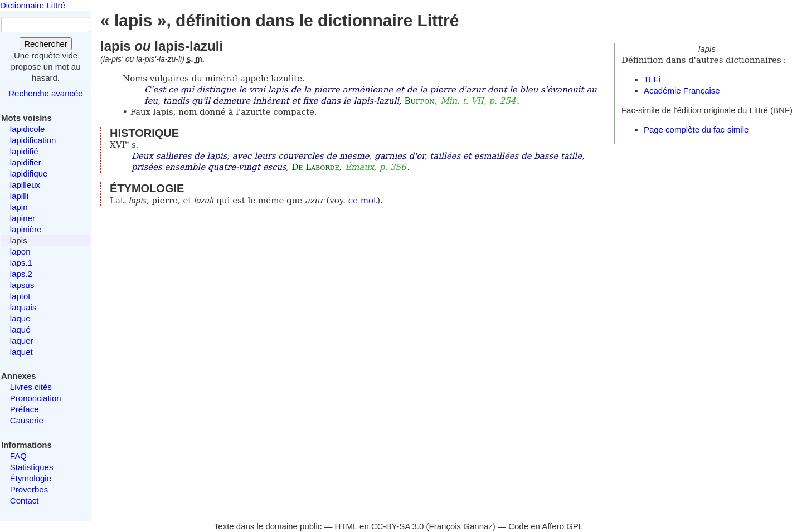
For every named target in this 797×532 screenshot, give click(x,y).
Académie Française (682, 91)
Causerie (27, 420)
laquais (23, 307)
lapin (19, 207)
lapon (20, 252)
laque (20, 318)
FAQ (18, 456)
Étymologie (31, 478)
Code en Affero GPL (546, 526)
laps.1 (21, 263)
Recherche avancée (45, 93)
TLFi (652, 79)
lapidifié (24, 151)
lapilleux (25, 185)
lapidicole (28, 129)
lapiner (23, 218)
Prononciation (36, 398)
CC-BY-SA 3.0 (398, 526)
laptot (20, 296)
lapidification (33, 140)
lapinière (26, 229)
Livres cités (31, 387)
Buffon (420, 101)
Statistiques (32, 467)
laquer (22, 341)
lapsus (22, 285)
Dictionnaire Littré (33, 5)
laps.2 (21, 274)
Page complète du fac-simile (696, 130)
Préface (25, 409)
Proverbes (29, 489)
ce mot (363, 201)
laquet (21, 352)
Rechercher (46, 44)
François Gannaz (461, 526)
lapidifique (29, 174)
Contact (25, 501)
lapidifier (26, 162)
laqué (20, 330)
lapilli (19, 196)
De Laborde (315, 167)
